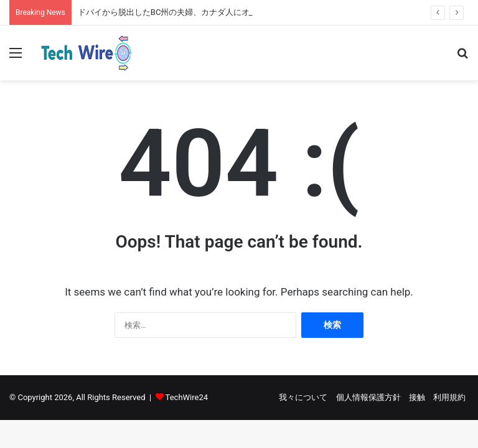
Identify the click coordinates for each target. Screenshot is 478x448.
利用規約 (449, 397)
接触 (417, 397)
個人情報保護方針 (368, 397)
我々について (303, 397)
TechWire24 (187, 397)
